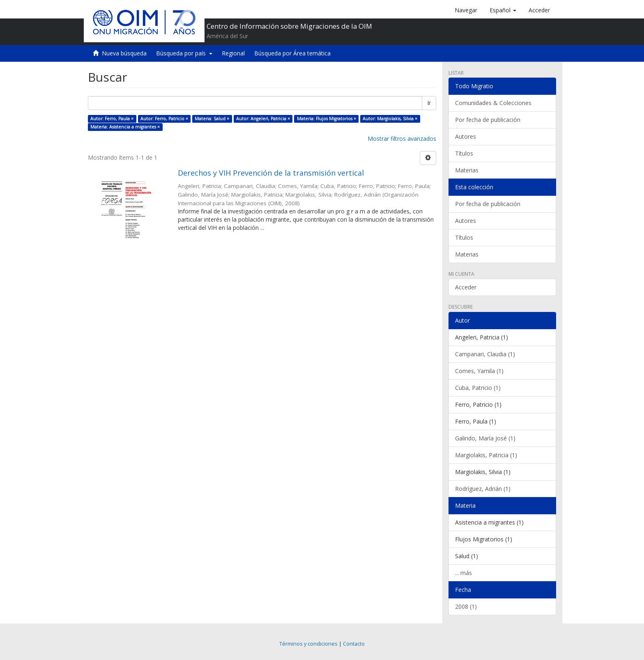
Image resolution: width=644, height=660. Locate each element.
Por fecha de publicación (488, 120)
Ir (429, 103)
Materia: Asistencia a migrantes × (125, 127)
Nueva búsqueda (124, 53)
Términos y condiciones (308, 644)
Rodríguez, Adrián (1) (483, 489)
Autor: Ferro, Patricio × (164, 119)
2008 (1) (466, 606)
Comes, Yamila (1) (479, 371)
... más (463, 573)
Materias (467, 170)
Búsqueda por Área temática (292, 53)
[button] (503, 10)
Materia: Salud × (212, 119)
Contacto (354, 644)
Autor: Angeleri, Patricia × (263, 119)
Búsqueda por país (184, 53)
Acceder (466, 287)
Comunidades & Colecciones (493, 103)
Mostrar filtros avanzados (402, 139)
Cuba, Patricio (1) (478, 388)
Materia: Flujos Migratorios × (327, 119)
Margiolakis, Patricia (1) (486, 455)
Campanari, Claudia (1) (485, 354)
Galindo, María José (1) (485, 438)
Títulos (464, 153)
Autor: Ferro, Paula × (112, 119)
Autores (466, 136)
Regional (233, 53)
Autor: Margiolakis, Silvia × (390, 119)
